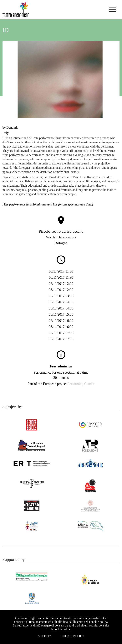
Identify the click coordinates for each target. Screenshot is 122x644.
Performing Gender (81, 384)
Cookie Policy (73, 636)
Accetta (45, 636)
